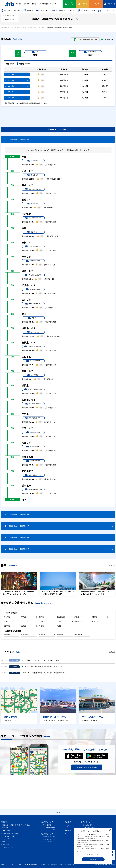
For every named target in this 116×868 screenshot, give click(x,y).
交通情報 (4, 822)
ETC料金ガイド (108, 39)
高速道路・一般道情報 (10, 10)
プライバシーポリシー (17, 864)
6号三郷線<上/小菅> (33, 246)
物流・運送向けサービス (50, 839)
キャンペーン (6, 844)
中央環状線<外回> (33, 261)
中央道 (24, 617)
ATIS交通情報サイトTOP (8, 27)
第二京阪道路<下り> (33, 404)
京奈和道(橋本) (90, 52)
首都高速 (7, 635)
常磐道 (6, 621)
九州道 (59, 626)
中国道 (41, 626)
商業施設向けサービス (49, 837)
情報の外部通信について (72, 864)
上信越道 (42, 621)
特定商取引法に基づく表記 (55, 864)
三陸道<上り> (33, 204)
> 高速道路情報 (21, 27)
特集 (4, 842)
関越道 (94, 617)
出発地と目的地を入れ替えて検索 (85, 39)
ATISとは (69, 833)
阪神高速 (42, 635)
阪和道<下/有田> (33, 447)
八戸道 (36, 52)
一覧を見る (112, 565)
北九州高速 (78, 635)
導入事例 (68, 822)
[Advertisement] (58, 115)
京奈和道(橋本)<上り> (33, 475)
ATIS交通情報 (47, 825)
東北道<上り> (33, 175)
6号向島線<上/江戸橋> (33, 275)
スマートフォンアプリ (49, 830)
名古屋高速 (25, 635)
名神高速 (7, 626)
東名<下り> (33, 318)
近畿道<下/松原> (33, 432)
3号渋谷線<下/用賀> (33, 304)
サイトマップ (4, 864)
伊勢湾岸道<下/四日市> (33, 346)
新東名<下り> (33, 332)
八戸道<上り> (33, 161)
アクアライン (26, 621)
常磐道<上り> (33, 232)
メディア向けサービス (49, 841)
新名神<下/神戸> (33, 361)
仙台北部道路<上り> (33, 189)
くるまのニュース (106, 10)
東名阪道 (95, 621)
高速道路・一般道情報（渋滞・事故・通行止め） (17, 825)
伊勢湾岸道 (78, 621)
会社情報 (68, 830)
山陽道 (24, 626)
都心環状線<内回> (33, 289)
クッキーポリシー (94, 854)
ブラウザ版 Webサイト (49, 828)
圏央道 (41, 617)
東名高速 (7, 617)
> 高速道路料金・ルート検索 (36, 27)
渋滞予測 (28, 10)
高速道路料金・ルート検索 (63, 10)
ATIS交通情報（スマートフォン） (92, 828)
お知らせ (68, 826)
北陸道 (59, 621)
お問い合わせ (86, 822)
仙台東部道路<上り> (33, 218)
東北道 (77, 617)
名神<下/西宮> (33, 375)
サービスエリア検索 (86, 10)
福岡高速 (60, 635)
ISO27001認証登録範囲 (31, 864)
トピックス (6, 839)
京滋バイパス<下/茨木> (33, 389)
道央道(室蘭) (61, 617)
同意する (93, 859)
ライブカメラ (42, 10)
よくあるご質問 (87, 825)
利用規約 (43, 864)
